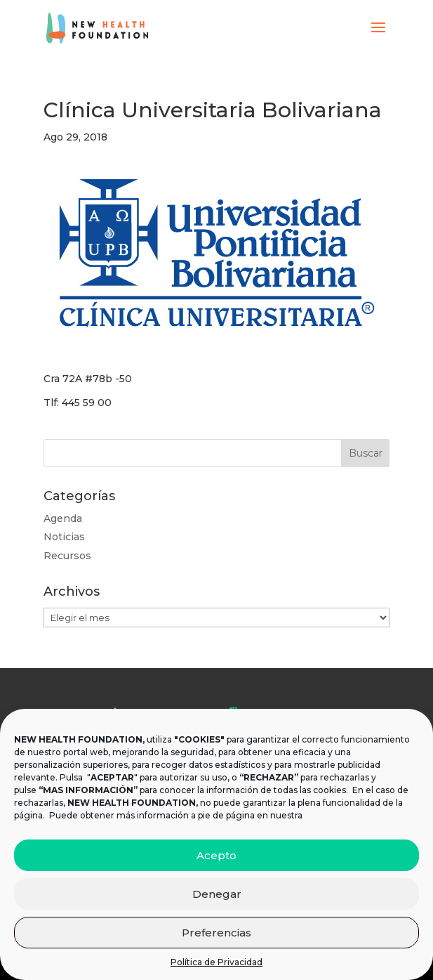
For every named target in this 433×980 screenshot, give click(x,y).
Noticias (64, 537)
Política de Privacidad (216, 962)
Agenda (63, 518)
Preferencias (216, 933)
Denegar (217, 894)
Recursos (67, 556)
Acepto (216, 855)
